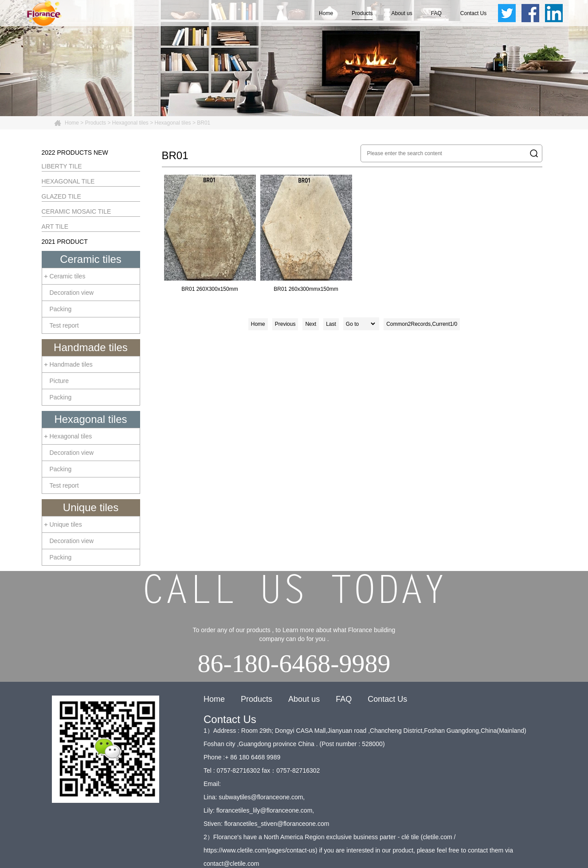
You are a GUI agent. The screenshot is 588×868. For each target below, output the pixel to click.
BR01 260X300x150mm (210, 233)
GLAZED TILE (61, 196)
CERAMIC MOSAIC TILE (76, 211)
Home (326, 13)
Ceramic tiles (91, 259)
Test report (64, 325)
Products (362, 13)
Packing (61, 309)
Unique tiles (91, 507)
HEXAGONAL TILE (68, 181)
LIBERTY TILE (62, 166)
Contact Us (473, 13)
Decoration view (72, 293)
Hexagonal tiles (130, 123)
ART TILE (55, 227)
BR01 (204, 123)
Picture (59, 381)
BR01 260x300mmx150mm (306, 233)
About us (402, 13)
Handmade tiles (91, 347)
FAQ (436, 13)
